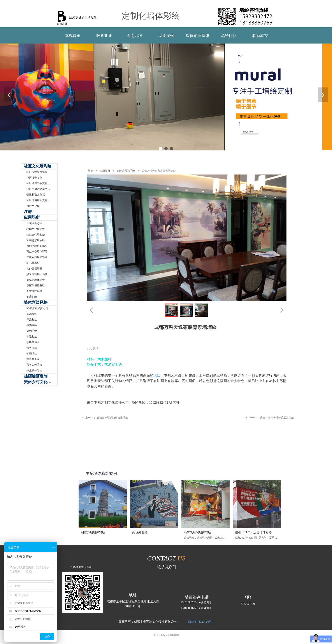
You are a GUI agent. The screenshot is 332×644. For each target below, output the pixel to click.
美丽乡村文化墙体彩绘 (41, 382)
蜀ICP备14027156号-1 (201, 622)
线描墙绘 (32, 325)
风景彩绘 (32, 319)
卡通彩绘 (32, 337)
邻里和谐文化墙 (36, 195)
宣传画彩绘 (33, 359)
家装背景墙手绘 (126, 171)
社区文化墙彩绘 (38, 166)
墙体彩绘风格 (36, 302)
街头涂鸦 (32, 348)
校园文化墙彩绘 (36, 229)
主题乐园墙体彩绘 (37, 257)
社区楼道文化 (34, 178)
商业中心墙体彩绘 (37, 251)
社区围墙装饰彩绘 (37, 172)
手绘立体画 (33, 342)
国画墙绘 (32, 314)
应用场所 (105, 171)
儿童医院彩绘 (34, 291)
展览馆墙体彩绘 (36, 280)
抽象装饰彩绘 (34, 370)
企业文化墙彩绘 (36, 235)
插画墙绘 (32, 353)
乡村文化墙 (33, 206)
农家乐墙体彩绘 (36, 285)
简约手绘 (32, 331)
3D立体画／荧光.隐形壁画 (42, 308)
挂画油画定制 (36, 376)
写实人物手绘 (34, 365)
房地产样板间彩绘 (37, 246)
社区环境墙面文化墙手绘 (41, 200)
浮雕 (28, 212)
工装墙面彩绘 (34, 223)
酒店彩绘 (32, 297)
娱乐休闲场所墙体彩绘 (40, 274)
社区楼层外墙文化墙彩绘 (41, 183)
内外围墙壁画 (34, 269)
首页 (90, 171)
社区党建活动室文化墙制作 (42, 189)
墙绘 (157, 375)
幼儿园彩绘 (33, 263)
